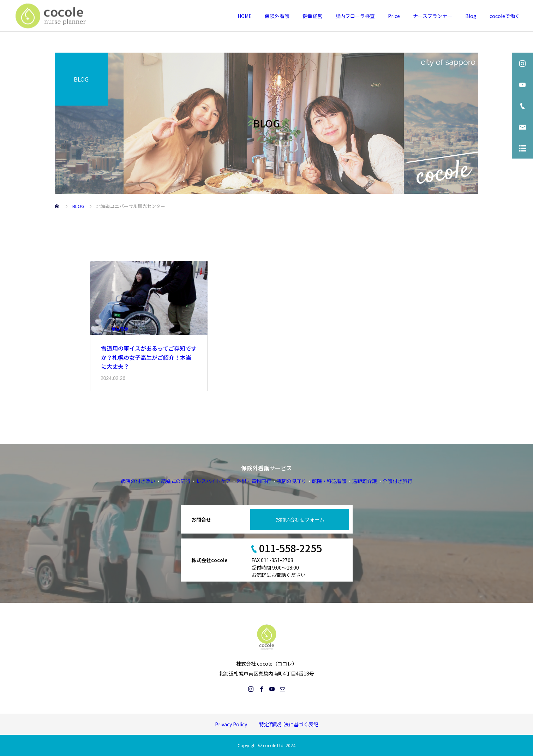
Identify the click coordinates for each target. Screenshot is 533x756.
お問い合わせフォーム (300, 519)
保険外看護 (277, 16)
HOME (245, 16)
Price (394, 16)
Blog (471, 16)
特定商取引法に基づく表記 (289, 724)
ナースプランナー (433, 16)
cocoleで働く (505, 16)
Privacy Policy (231, 724)
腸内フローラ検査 (355, 16)
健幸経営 (312, 16)
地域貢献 (120, 329)
